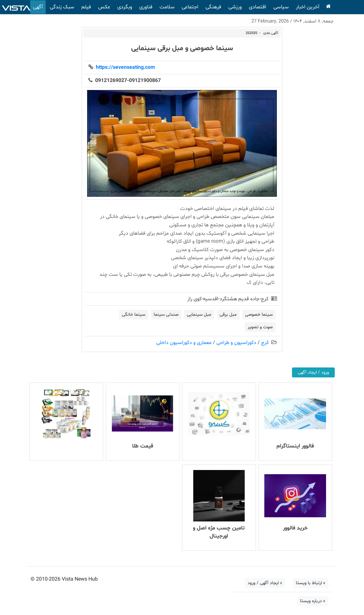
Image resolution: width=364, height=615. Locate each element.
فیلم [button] (86, 7)
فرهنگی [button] (213, 7)
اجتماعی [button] (190, 7)
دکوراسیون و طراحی (236, 343)
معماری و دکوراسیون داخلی (184, 343)
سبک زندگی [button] (62, 7)
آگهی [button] (38, 7)
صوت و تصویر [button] (260, 327)
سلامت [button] (167, 7)
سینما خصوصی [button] (259, 315)
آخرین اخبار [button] (308, 7)
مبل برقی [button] (228, 315)
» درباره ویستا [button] (313, 601)
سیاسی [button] (281, 7)
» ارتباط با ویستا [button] (311, 583)
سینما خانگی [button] (134, 315)
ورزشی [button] (235, 7)
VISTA (16, 7)
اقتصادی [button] (258, 7)
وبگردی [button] (125, 7)
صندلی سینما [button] (166, 315)
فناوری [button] (146, 7)
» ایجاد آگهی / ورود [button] (265, 583)
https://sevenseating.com (124, 68)
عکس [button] (104, 7)
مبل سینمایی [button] (199, 315)
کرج (265, 343)
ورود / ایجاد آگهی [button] (313, 372)
